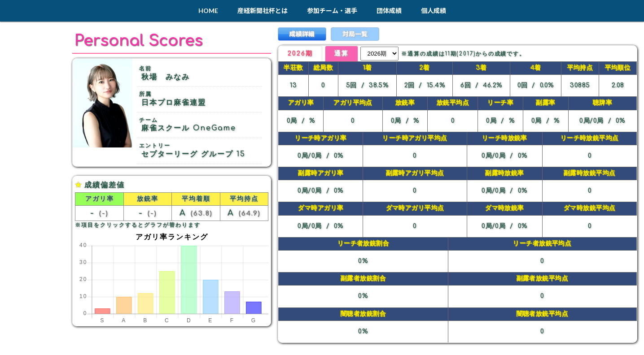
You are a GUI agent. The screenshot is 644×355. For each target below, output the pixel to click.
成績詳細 (302, 34)
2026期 (300, 54)
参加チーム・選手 (332, 11)
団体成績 (389, 11)
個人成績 (434, 11)
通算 (342, 54)
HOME (208, 11)
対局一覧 (355, 34)
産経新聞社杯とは (263, 11)
